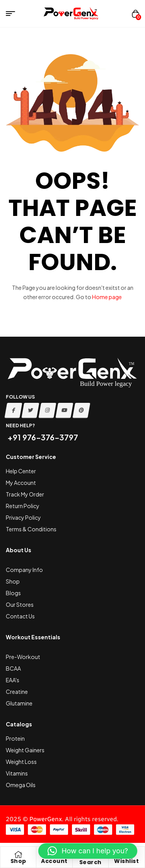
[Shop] (18, 854)
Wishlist (126, 861)
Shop (18, 861)
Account (54, 861)
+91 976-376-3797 (42, 437)
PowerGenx (46, 819)
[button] (88, 851)
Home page (107, 297)
